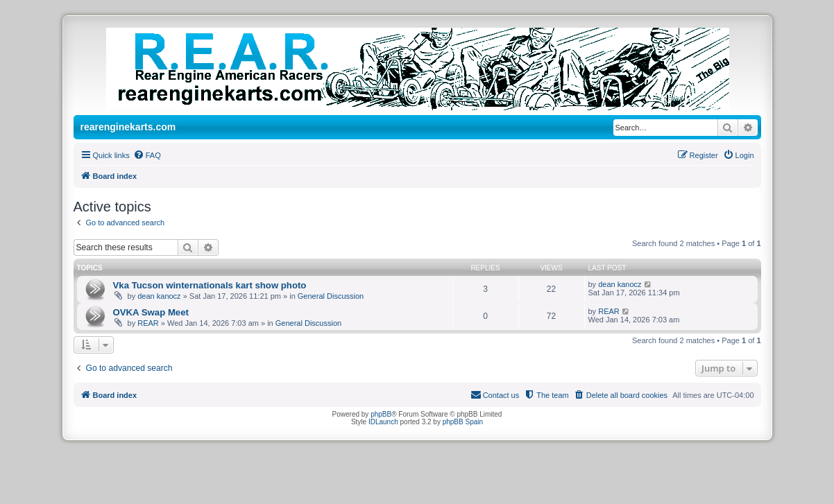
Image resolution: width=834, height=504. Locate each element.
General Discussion (331, 296)
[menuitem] (147, 155)
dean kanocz (159, 296)
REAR (148, 323)
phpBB (381, 414)
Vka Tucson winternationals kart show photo (210, 285)
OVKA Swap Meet (151, 312)
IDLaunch (383, 422)
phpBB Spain (463, 422)
